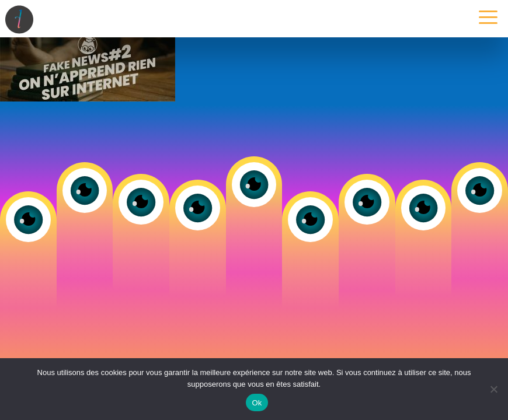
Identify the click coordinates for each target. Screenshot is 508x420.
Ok (257, 403)
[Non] (493, 389)
